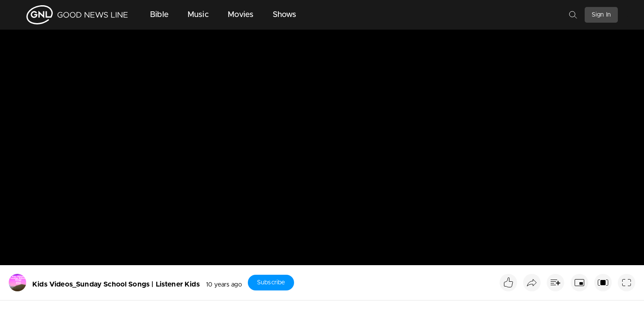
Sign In (601, 15)
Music (198, 15)
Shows (285, 15)
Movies (241, 15)
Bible (159, 15)
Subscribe (271, 283)
